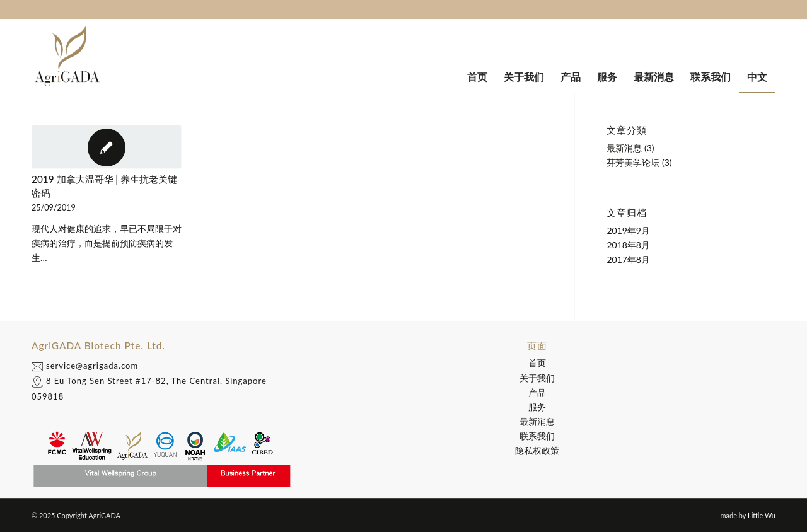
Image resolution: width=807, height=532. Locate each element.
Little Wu (762, 515)
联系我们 (537, 436)
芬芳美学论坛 (633, 162)
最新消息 (624, 148)
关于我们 (537, 378)
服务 (537, 407)
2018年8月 (628, 245)
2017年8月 (628, 259)
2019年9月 (628, 230)
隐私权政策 (537, 450)
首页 (537, 363)
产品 (537, 392)
